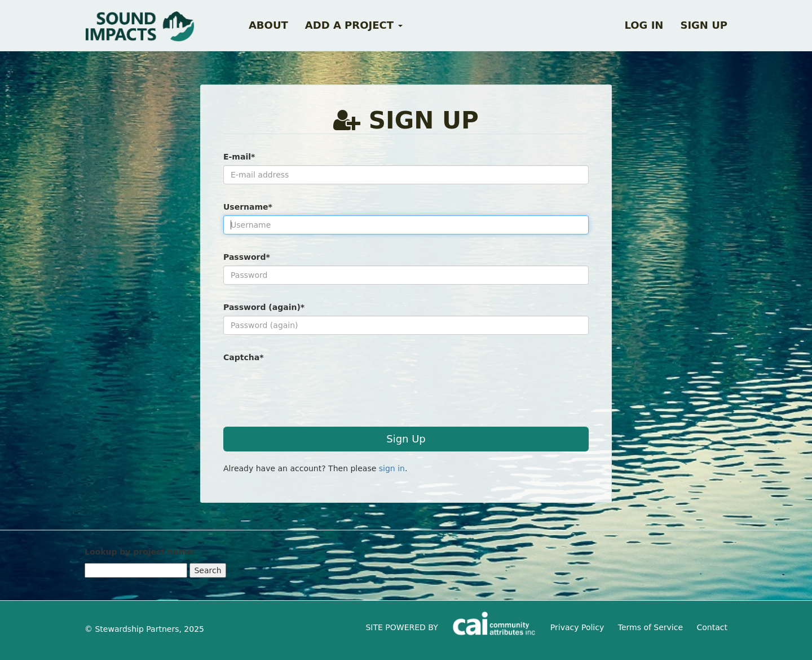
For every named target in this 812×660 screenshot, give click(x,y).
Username (248, 207)
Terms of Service (650, 627)
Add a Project (354, 25)
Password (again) (264, 307)
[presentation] (309, 388)
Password (247, 257)
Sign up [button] (704, 25)
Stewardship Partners (137, 629)
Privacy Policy (577, 627)
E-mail (239, 157)
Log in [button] (644, 25)
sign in (392, 468)
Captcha (243, 357)
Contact (712, 627)
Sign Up (406, 439)
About (268, 25)
